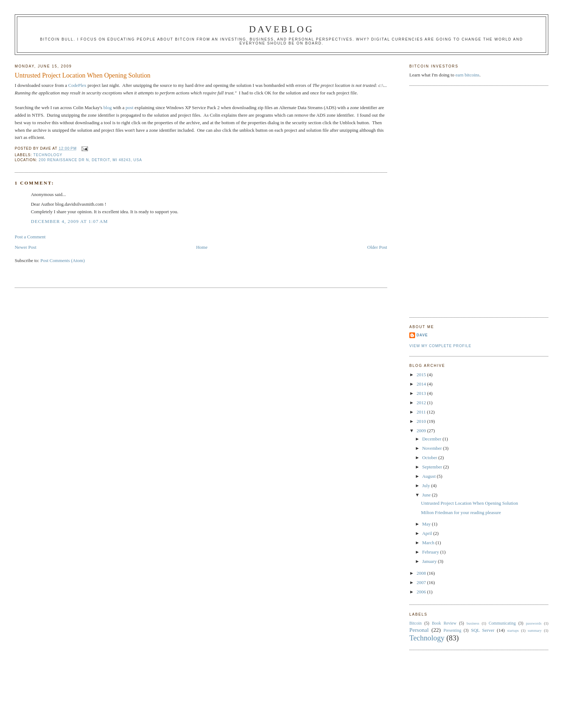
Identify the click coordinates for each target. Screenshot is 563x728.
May (427, 524)
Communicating (502, 623)
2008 (422, 573)
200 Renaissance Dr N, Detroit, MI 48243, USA (90, 160)
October (430, 458)
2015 (422, 375)
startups (513, 631)
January (430, 561)
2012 (422, 403)
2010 (422, 421)
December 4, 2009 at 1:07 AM (69, 221)
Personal (419, 630)
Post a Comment (30, 237)
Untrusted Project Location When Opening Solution (83, 75)
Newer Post (25, 247)
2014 (422, 384)
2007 (422, 582)
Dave (422, 335)
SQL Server (483, 630)
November (433, 448)
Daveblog (281, 29)
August (430, 476)
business (473, 623)
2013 (422, 393)
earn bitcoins (467, 75)
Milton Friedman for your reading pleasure (461, 512)
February (431, 552)
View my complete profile (440, 346)
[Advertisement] (438, 201)
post (130, 108)
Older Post (377, 247)
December (432, 439)
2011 (422, 412)
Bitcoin (415, 623)
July (427, 486)
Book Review (444, 623)
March (429, 543)
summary (535, 631)
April (428, 533)
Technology (48, 155)
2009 (422, 431)
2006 (422, 592)
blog (108, 108)
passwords (534, 623)
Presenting (452, 631)
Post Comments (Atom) (62, 260)
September (433, 467)
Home (202, 247)
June (427, 495)
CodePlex (77, 85)
